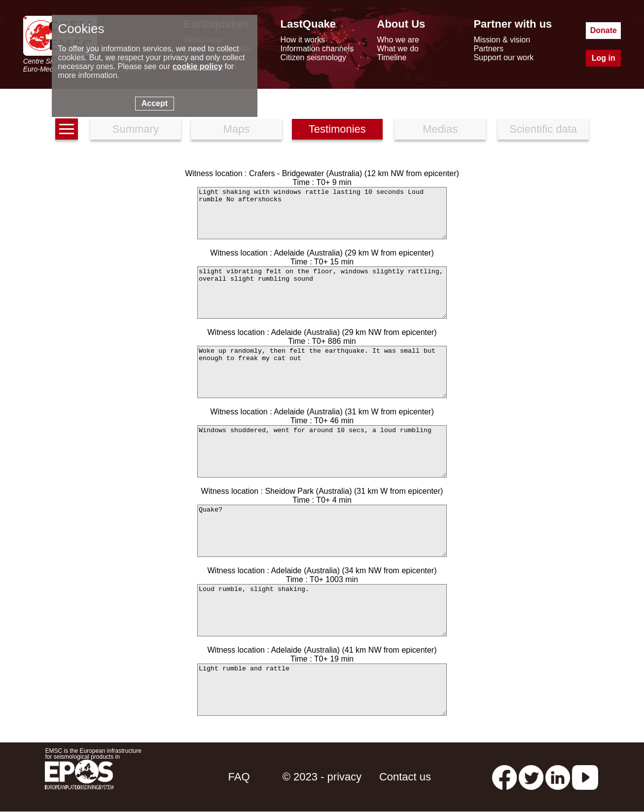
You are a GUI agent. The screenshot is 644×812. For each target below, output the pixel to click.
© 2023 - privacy (322, 777)
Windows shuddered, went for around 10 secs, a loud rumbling (322, 451)
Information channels (317, 49)
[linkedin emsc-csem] (558, 777)
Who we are (398, 40)
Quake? (322, 531)
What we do (398, 49)
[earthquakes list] (67, 129)
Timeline (392, 57)
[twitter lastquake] (531, 777)
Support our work (503, 57)
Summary (136, 129)
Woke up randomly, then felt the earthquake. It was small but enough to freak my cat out (322, 372)
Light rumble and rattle (322, 690)
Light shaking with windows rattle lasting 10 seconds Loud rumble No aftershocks (322, 213)
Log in (604, 58)
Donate (604, 30)
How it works (303, 40)
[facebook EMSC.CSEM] (504, 777)
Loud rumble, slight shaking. (322, 610)
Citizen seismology (313, 57)
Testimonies (337, 129)
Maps (236, 129)
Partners (488, 49)
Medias (440, 129)
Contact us (405, 777)
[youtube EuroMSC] (585, 777)
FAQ (239, 777)
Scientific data (543, 129)
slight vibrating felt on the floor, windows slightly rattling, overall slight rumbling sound (322, 293)
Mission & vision (502, 40)
